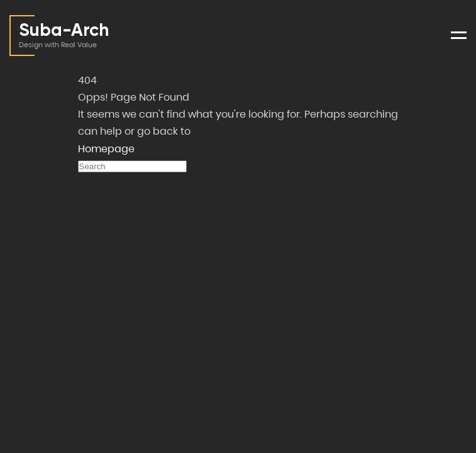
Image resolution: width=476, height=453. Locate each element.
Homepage (106, 149)
